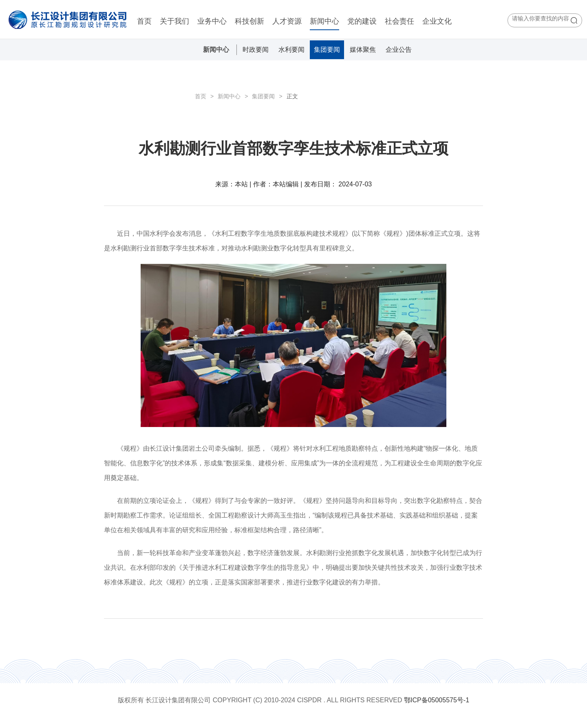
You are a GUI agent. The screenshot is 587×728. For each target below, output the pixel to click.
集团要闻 (327, 50)
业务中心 (212, 21)
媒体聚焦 (363, 50)
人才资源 (287, 21)
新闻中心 (324, 21)
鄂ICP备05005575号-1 (437, 700)
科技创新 (249, 21)
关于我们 (174, 21)
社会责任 (399, 21)
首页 (144, 21)
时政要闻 (256, 50)
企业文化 (437, 21)
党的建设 (362, 21)
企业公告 (399, 50)
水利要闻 (291, 50)
